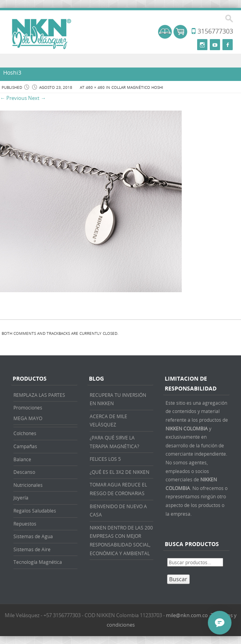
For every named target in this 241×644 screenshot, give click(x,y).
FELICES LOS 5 (105, 459)
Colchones (25, 433)
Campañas (25, 446)
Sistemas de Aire (32, 549)
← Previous (13, 98)
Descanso (24, 472)
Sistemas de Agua (33, 536)
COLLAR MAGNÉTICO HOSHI (137, 87)
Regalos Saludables (35, 511)
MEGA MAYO (28, 418)
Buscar (178, 579)
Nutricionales (28, 485)
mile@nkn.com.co (187, 615)
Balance (22, 459)
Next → (37, 98)
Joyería (21, 498)
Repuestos (25, 524)
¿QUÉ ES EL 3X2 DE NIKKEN (120, 472)
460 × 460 (95, 87)
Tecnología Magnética (38, 562)
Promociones (28, 407)
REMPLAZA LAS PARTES (39, 395)
